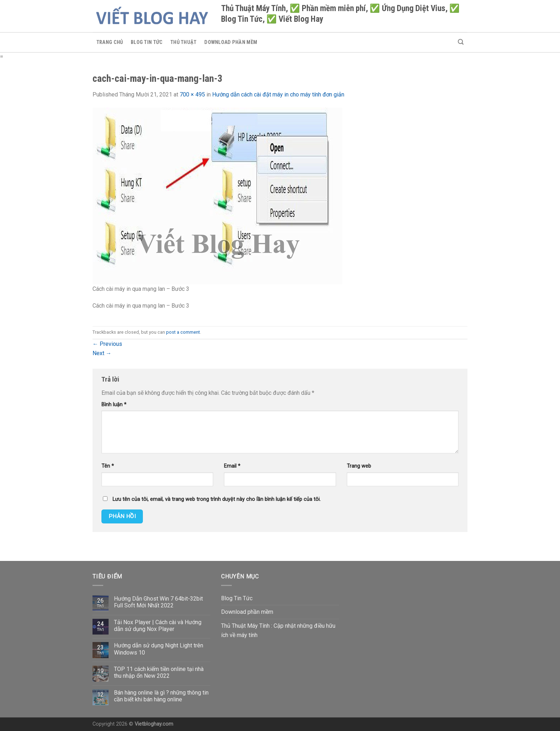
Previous (107, 344)
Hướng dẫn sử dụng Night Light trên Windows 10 (159, 649)
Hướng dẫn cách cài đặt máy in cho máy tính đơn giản (278, 95)
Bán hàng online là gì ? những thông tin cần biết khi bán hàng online (161, 696)
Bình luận (114, 405)
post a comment (183, 332)
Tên (108, 466)
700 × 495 (192, 95)
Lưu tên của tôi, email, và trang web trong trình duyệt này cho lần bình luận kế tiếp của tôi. (217, 499)
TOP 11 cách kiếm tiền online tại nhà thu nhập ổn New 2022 (159, 672)
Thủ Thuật (184, 42)
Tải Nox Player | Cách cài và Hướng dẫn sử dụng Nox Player (158, 626)
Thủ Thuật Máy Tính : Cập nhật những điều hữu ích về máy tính (278, 630)
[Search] (461, 42)
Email (232, 466)
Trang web (359, 466)
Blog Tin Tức (147, 42)
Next (102, 353)
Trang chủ (110, 42)
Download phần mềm (231, 42)
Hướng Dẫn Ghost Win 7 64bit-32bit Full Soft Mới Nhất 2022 (158, 602)
